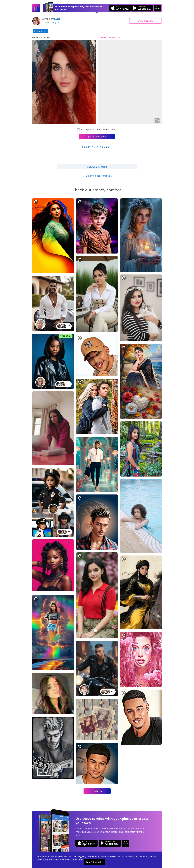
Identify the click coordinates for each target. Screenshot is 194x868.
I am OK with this (95, 862)
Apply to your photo (97, 136)
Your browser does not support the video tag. (130, 82)
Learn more (77, 860)
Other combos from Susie (97, 176)
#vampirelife (40, 31)
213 (55, 23)
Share (145, 21)
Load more (97, 791)
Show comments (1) (97, 167)
